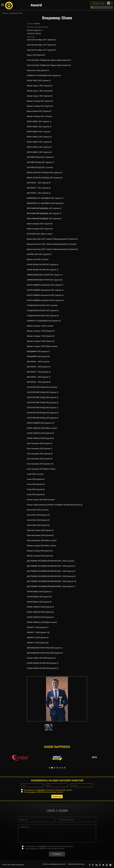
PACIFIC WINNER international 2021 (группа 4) (45, 295)
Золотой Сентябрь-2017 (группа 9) (41, 50)
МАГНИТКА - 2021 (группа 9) (39, 183)
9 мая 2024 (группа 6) (36, 489)
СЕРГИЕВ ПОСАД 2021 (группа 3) (40, 157)
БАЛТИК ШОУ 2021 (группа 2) (39, 254)
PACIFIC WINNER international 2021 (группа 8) (45, 300)
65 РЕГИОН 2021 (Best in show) (39, 234)
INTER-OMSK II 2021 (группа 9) (40, 152)
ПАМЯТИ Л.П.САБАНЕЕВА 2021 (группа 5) (44, 75)
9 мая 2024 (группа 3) (36, 479)
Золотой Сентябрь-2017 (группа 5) (41, 45)
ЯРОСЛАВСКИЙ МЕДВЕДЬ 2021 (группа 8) (44, 219)
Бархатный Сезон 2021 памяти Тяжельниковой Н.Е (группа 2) (53, 239)
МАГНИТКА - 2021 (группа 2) (39, 193)
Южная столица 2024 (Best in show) (41, 546)
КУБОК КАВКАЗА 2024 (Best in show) (42, 622)
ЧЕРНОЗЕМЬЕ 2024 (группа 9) (39, 602)
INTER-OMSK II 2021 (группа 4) (40, 142)
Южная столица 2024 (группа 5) (40, 551)
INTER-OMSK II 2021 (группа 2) (40, 137)
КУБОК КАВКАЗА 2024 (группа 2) (40, 607)
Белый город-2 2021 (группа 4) (40, 86)
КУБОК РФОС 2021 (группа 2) (39, 81)
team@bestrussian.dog (76, 864)
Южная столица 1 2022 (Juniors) (40, 326)
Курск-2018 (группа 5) (36, 55)
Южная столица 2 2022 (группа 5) (41, 341)
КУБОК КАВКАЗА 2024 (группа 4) (40, 617)
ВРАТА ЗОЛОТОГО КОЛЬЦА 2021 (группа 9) (45, 178)
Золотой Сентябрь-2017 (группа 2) (41, 40)
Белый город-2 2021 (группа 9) (40, 96)
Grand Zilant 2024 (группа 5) (38, 520)
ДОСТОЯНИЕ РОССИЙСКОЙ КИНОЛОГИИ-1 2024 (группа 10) (52, 581)
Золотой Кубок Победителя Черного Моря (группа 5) (49, 60)
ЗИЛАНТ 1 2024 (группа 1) (38, 627)
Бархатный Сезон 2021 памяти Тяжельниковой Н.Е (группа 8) (53, 249)
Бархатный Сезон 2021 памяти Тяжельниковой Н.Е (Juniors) (52, 244)
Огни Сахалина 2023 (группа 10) (40, 464)
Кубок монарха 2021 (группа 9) (40, 229)
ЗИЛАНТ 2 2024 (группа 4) (38, 638)
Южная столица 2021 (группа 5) (40, 106)
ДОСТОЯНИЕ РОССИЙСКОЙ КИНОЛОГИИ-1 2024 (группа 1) (51, 566)
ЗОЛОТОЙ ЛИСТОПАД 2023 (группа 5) (43, 403)
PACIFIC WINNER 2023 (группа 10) (41, 423)
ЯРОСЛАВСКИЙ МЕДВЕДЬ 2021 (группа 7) (44, 213)
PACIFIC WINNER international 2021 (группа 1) (45, 285)
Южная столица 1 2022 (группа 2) (41, 331)
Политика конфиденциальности (54, 864)
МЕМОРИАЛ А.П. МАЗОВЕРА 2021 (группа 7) (45, 198)
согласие (32, 792)
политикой (41, 790)
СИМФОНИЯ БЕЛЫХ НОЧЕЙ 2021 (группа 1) (45, 275)
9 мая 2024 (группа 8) (36, 494)
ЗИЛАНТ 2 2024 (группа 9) (38, 643)
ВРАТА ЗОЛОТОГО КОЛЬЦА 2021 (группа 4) (45, 173)
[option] (57, 699)
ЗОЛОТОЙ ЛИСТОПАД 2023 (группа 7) (43, 408)
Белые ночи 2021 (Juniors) (38, 259)
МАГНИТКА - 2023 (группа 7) (39, 377)
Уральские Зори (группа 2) (38, 70)
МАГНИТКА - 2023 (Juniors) (38, 362)
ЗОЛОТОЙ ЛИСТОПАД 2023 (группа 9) (43, 418)
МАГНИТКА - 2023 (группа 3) (39, 367)
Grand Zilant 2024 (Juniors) (38, 510)
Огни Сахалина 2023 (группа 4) (40, 443)
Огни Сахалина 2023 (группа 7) (40, 449)
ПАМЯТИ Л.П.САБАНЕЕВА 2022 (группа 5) (44, 321)
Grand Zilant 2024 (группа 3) (38, 515)
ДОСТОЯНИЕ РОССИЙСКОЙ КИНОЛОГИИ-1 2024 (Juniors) (51, 561)
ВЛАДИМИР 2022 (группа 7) (38, 351)
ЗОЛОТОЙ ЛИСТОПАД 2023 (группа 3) (43, 397)
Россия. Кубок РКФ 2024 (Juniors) (41, 500)
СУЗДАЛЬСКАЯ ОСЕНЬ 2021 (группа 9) (43, 316)
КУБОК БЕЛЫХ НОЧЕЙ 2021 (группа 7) (43, 270)
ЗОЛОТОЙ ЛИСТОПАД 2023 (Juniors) (42, 387)
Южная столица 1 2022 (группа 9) (41, 336)
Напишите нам (98, 3)
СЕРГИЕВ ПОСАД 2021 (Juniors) (40, 167)
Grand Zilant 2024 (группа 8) (38, 525)
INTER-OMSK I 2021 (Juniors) (39, 132)
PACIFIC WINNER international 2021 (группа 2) (45, 290)
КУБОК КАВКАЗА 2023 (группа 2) (40, 433)
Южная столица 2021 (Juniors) (39, 116)
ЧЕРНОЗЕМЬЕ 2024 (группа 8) (39, 597)
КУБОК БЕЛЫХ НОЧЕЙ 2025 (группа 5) (43, 668)
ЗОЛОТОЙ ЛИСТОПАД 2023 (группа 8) (43, 413)
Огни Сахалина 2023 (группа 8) (40, 454)
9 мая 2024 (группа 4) (36, 484)
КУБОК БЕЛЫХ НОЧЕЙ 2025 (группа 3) (43, 663)
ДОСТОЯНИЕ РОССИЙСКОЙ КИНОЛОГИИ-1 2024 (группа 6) (51, 576)
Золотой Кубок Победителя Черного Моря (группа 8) (49, 65)
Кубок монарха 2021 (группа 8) (40, 224)
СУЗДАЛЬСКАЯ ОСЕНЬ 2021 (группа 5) (43, 310)
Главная (5, 13)
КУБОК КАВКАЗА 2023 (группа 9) (40, 438)
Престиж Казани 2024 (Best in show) (42, 540)
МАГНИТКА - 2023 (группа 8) (39, 382)
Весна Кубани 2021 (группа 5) (39, 111)
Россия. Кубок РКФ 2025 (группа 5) (41, 658)
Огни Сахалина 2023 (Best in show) (41, 469)
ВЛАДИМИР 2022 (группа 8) (38, 356)
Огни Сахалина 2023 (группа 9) (40, 459)
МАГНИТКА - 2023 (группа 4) (39, 372)
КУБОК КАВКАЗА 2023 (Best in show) (42, 428)
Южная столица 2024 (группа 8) (40, 556)
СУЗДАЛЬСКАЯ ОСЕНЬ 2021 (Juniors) (42, 305)
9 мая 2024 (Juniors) (35, 474)
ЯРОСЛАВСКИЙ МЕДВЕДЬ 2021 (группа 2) (44, 208)
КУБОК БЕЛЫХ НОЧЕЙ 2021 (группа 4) (43, 265)
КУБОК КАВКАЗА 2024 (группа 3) (40, 612)
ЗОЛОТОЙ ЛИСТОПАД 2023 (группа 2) (43, 392)
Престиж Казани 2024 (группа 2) (40, 530)
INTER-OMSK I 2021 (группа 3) (39, 127)
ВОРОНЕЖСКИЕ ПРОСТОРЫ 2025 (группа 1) (45, 648)
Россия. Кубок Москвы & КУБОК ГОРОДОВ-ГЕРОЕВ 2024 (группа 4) (55, 505)
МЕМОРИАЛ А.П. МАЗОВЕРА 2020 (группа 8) (45, 203)
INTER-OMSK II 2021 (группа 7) (40, 147)
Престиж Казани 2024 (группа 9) (40, 535)
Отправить (57, 853)
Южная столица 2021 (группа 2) (40, 101)
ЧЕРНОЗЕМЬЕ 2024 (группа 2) (39, 592)
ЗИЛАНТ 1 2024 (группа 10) (38, 632)
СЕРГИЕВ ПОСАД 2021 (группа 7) (40, 162)
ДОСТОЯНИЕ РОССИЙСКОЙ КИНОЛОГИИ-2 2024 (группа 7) (51, 586)
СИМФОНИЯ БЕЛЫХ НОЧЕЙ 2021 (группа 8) (45, 280)
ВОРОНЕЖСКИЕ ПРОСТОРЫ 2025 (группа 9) (45, 653)
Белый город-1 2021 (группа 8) (40, 91)
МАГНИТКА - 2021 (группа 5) (39, 188)
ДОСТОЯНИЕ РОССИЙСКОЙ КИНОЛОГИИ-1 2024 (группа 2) (51, 571)
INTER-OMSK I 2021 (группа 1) (39, 121)
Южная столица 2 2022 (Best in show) (42, 346)
